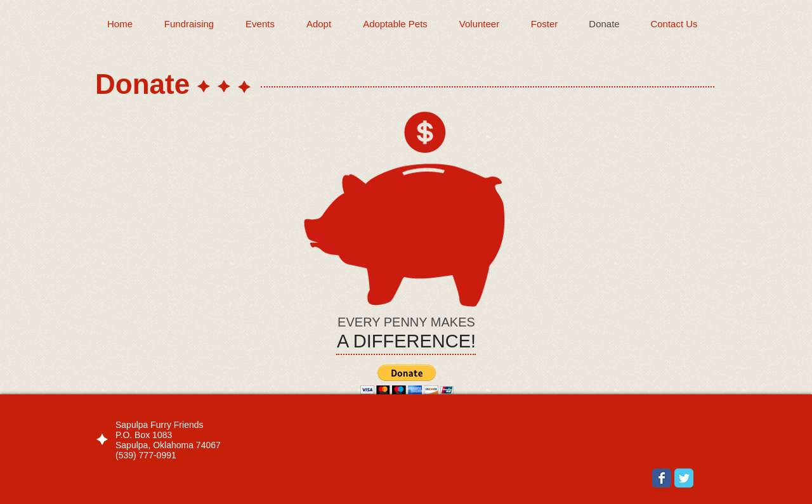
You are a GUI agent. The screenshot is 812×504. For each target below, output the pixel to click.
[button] (407, 379)
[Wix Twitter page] (684, 478)
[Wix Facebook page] (662, 478)
